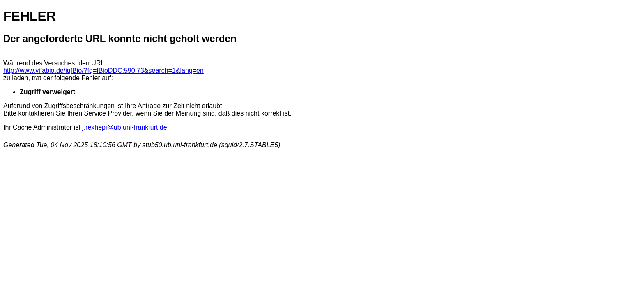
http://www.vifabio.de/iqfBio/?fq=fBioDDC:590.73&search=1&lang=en (103, 71)
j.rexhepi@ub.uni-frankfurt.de (125, 127)
